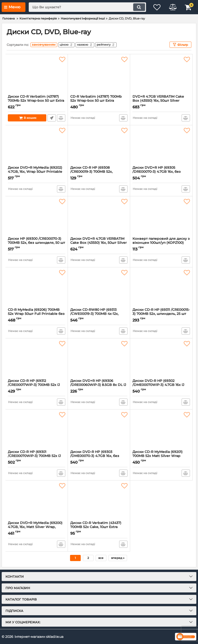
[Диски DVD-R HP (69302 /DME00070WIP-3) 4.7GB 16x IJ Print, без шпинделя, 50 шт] (161, 359)
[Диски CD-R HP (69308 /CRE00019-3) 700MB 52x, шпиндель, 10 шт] (99, 145)
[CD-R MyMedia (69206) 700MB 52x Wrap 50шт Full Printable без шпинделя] (37, 288)
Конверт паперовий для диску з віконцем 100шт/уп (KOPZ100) (161, 243)
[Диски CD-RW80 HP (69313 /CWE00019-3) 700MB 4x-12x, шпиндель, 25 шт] (99, 288)
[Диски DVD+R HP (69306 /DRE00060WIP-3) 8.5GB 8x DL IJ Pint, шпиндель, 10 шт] (99, 359)
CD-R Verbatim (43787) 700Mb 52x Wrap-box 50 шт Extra (99, 101)
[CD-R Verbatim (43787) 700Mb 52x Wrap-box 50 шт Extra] (99, 74)
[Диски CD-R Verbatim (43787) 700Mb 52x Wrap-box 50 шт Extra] (37, 74)
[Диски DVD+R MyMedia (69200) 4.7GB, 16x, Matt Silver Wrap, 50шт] (37, 501)
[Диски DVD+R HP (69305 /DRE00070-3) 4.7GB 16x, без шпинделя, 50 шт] (161, 145)
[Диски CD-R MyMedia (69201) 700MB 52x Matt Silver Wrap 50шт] (161, 430)
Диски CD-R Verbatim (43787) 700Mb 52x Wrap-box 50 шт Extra (37, 101)
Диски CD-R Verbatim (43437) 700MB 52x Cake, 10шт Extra (99, 527)
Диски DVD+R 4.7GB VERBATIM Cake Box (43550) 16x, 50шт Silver (99, 243)
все (101, 558)
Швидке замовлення (52, 118)
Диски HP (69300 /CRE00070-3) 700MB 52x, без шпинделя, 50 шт (37, 243)
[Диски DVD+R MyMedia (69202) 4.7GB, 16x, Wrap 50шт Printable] (37, 145)
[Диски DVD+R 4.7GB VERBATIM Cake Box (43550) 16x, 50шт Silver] (99, 216)
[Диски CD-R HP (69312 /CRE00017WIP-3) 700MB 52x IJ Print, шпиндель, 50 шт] (37, 359)
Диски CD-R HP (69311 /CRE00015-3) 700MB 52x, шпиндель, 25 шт (161, 314)
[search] (86, 7)
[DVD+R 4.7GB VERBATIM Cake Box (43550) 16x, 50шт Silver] (161, 74)
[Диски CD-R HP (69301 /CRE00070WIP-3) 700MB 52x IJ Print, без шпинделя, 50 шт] (37, 430)
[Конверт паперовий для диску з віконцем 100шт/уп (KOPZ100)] (161, 216)
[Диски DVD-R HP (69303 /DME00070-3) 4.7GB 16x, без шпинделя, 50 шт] (99, 430)
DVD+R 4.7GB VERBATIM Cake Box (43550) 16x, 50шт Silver (161, 101)
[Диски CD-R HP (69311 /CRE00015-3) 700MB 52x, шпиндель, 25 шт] (161, 288)
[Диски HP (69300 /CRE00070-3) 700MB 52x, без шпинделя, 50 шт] (37, 216)
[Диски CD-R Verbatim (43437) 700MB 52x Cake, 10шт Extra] (99, 501)
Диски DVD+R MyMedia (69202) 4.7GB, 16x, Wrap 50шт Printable (37, 172)
